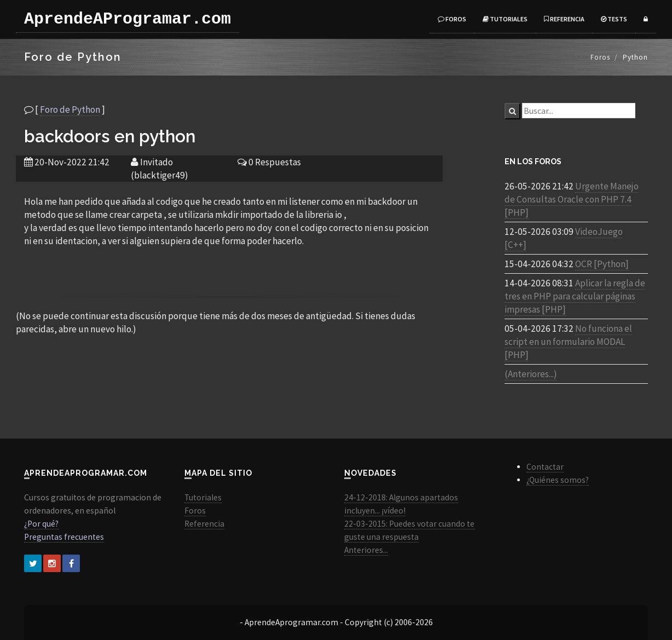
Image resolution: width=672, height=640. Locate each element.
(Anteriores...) (531, 374)
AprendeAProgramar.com (128, 19)
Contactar (545, 467)
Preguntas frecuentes (64, 537)
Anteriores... (366, 550)
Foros (452, 19)
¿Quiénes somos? (558, 480)
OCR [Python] (602, 264)
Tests (614, 19)
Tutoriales (505, 19)
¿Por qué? (41, 524)
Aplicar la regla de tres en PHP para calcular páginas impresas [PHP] (575, 296)
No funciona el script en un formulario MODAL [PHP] (568, 342)
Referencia (564, 19)
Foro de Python (70, 109)
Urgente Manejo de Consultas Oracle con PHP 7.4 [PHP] (572, 199)
